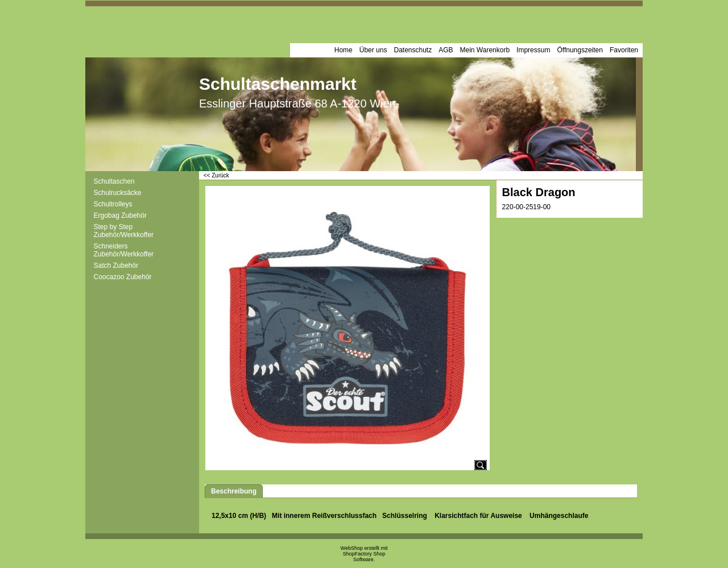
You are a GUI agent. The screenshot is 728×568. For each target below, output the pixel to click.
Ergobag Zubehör (120, 215)
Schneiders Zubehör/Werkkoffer (124, 250)
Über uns (373, 50)
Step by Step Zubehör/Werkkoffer (124, 231)
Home (344, 50)
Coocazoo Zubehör (123, 277)
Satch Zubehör (116, 266)
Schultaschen (114, 181)
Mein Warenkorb (485, 50)
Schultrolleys (113, 204)
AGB (446, 50)
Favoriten (624, 50)
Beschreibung (234, 491)
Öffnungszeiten (580, 50)
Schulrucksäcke (118, 193)
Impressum (533, 50)
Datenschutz (413, 50)
